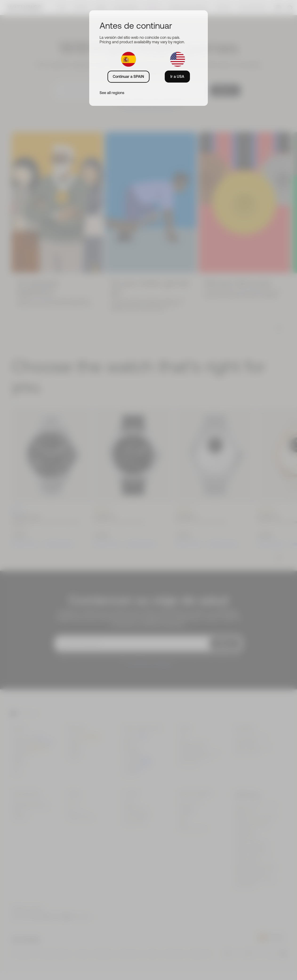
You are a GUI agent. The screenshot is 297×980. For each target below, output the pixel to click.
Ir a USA (177, 76)
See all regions (112, 93)
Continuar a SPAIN (128, 76)
